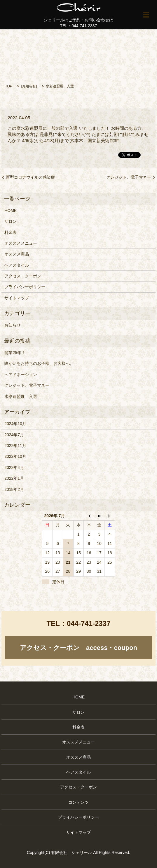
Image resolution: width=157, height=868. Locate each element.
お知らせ (29, 86)
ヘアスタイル (17, 265)
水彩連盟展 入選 (21, 396)
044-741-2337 (89, 623)
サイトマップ (17, 298)
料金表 (11, 232)
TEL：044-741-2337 (79, 26)
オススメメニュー (21, 243)
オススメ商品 (17, 254)
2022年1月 (14, 478)
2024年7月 (14, 435)
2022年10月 (15, 456)
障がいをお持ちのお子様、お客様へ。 (39, 363)
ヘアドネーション (21, 375)
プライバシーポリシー (25, 287)
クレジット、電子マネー (129, 177)
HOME (11, 210)
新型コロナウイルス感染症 (30, 177)
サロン (11, 221)
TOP (8, 86)
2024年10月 (15, 424)
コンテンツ (78, 802)
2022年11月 (15, 446)
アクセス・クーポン (23, 276)
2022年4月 (14, 467)
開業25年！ (15, 353)
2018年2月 (14, 489)
